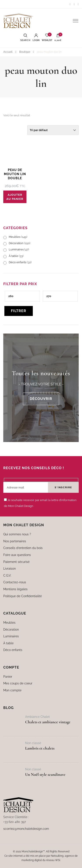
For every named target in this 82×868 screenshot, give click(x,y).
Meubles (15, 237)
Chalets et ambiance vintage (48, 722)
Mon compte (12, 690)
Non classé (33, 743)
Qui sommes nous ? (17, 534)
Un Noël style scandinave (45, 774)
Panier (8, 676)
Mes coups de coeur (18, 683)
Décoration (16, 243)
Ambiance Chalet (38, 717)
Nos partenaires (15, 541)
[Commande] (53, 130)
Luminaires (16, 249)
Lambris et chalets (40, 748)
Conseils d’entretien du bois (23, 548)
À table (13, 256)
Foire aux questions (17, 555)
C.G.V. (7, 575)
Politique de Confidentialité (23, 596)
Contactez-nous (15, 582)
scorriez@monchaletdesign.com (26, 829)
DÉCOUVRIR (41, 399)
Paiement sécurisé (16, 562)
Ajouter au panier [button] (15, 197)
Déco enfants (17, 262)
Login (36, 38)
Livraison (10, 568)
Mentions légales (15, 589)
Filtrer (19, 311)
